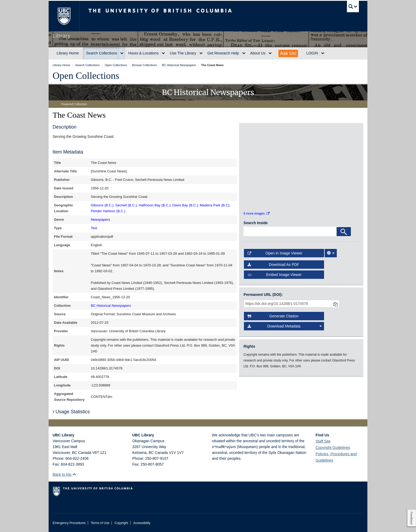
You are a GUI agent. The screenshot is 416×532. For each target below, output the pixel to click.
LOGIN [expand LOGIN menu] (312, 53)
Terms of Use (100, 523)
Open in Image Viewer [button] (275, 258)
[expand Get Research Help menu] (244, 53)
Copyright (121, 523)
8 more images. (257, 218)
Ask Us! (288, 53)
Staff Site (323, 441)
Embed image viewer (275, 279)
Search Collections (102, 53)
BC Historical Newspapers (111, 306)
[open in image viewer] (258, 150)
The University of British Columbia (64, 16)
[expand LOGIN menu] (323, 53)
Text (94, 228)
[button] (74, 474)
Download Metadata (285, 331)
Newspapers (100, 220)
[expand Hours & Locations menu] (163, 53)
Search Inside (256, 227)
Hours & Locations (143, 53)
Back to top (64, 474)
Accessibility (142, 523)
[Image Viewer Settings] (331, 258)
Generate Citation (273, 321)
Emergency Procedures (69, 523)
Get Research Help (223, 53)
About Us (258, 53)
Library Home (68, 53)
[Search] (344, 236)
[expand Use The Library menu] (201, 53)
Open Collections (86, 76)
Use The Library (183, 53)
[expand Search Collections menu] (122, 53)
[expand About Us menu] (270, 53)
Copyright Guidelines (333, 448)
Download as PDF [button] (273, 269)
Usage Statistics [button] (71, 412)
